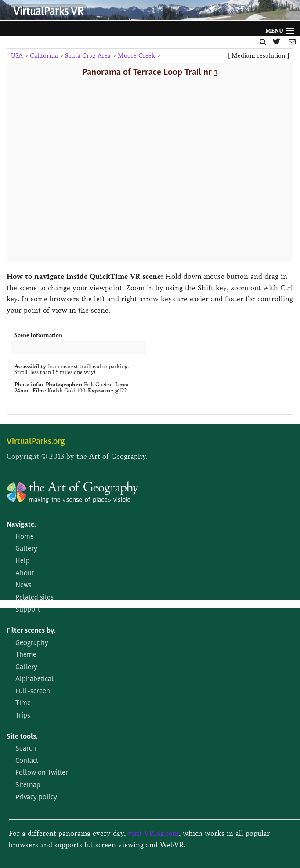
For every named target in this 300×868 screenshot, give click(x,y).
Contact (27, 761)
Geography (32, 643)
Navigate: (21, 525)
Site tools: (22, 737)
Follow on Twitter (42, 773)
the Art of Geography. (112, 456)
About (25, 574)
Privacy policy (36, 798)
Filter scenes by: (31, 631)
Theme (26, 655)
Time (23, 703)
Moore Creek (136, 56)
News (23, 586)
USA (17, 56)
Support (28, 610)
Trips (23, 716)
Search (26, 749)
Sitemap (28, 785)
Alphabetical (34, 679)
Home (25, 537)
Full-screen (33, 692)
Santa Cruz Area (88, 56)
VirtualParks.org (36, 442)
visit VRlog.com (153, 833)
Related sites (34, 598)
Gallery (26, 549)
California (44, 56)
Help (23, 561)
